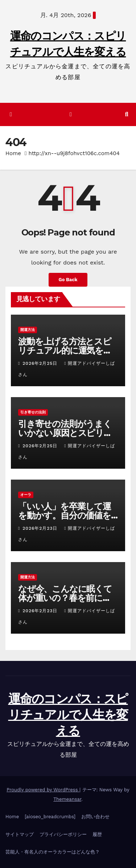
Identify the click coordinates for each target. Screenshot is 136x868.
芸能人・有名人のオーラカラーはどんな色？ (53, 852)
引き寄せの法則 (33, 412)
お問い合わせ (95, 817)
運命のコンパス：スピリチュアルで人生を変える (68, 715)
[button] (127, 114)
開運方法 (28, 330)
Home (13, 153)
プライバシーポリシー (63, 834)
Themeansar (67, 799)
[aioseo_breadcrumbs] (50, 817)
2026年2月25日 (41, 363)
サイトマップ (20, 834)
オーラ (26, 495)
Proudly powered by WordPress (43, 790)
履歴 (97, 834)
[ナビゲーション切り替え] (71, 115)
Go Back (68, 280)
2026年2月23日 (41, 528)
